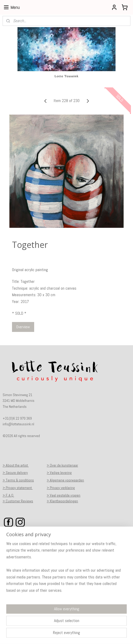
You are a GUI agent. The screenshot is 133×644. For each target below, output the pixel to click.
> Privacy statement (18, 488)
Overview (23, 327)
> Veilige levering (59, 473)
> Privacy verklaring (61, 488)
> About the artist (16, 465)
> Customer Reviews (18, 501)
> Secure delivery (15, 473)
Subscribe (14, 611)
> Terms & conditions (18, 480)
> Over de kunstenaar (62, 465)
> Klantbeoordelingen (62, 501)
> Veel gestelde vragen (64, 495)
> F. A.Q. (8, 495)
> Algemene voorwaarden (65, 480)
